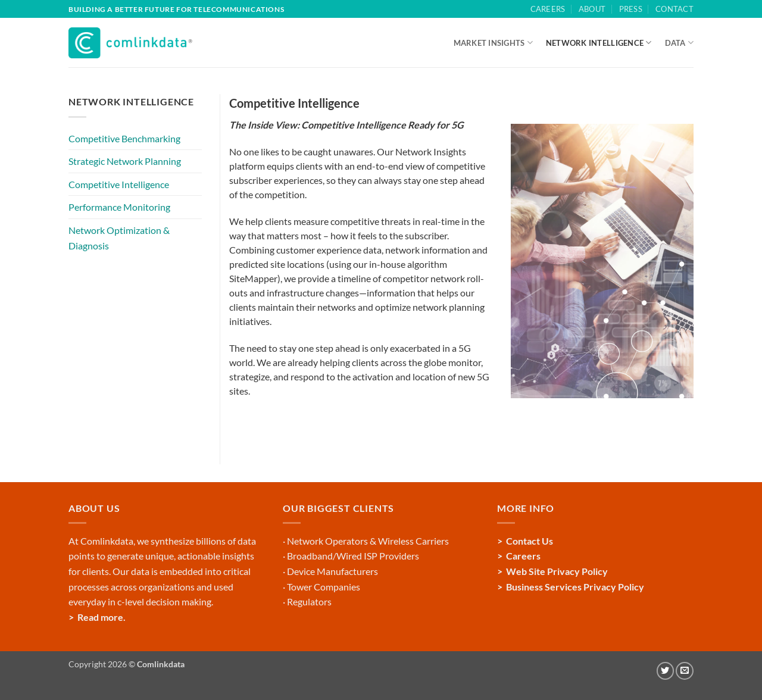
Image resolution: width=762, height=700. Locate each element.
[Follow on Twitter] (666, 671)
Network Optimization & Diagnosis (119, 238)
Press (631, 9)
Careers (548, 9)
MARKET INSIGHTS (493, 43)
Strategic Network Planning (125, 161)
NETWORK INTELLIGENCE (599, 43)
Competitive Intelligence (119, 184)
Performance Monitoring (119, 207)
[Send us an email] (685, 671)
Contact (674, 9)
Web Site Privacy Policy (557, 571)
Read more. (102, 617)
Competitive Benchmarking (124, 138)
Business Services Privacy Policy (575, 587)
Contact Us (530, 541)
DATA (679, 43)
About (592, 9)
